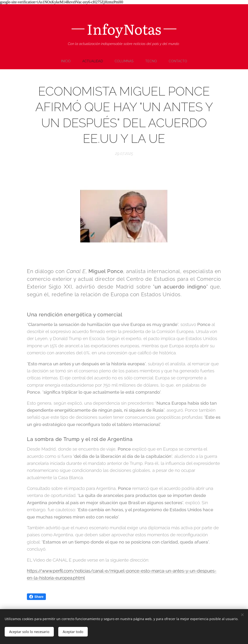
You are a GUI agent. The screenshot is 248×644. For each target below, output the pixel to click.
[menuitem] (66, 61)
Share (36, 597)
